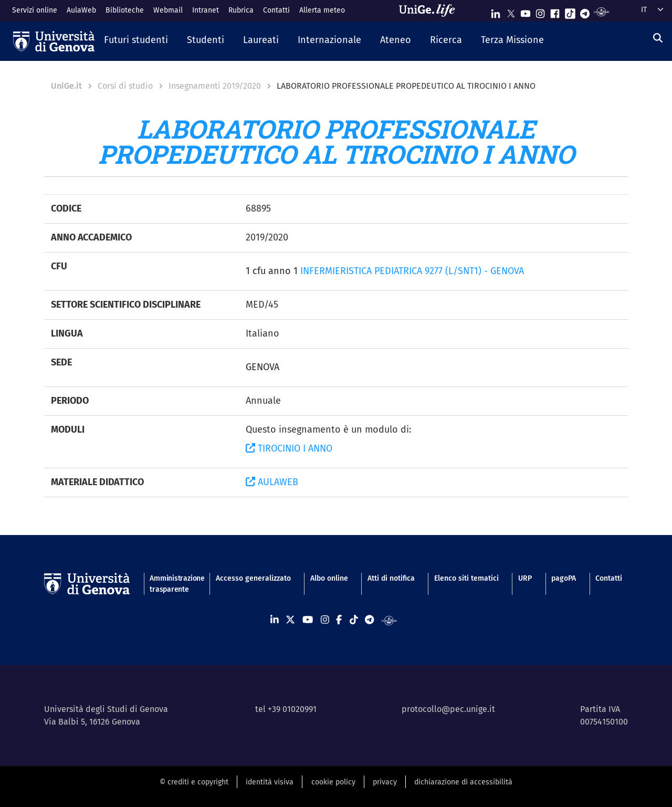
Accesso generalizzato (253, 578)
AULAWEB (272, 482)
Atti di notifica (391, 578)
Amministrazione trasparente (173, 584)
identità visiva (270, 782)
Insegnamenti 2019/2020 (215, 86)
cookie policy (333, 782)
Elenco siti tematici (466, 578)
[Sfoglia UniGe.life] (430, 11)
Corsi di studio (125, 86)
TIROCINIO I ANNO (289, 448)
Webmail (168, 10)
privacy (385, 782)
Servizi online (35, 10)
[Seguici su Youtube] (526, 11)
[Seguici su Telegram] (585, 11)
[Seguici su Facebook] (555, 11)
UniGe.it (66, 86)
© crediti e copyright (194, 782)
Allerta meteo (322, 10)
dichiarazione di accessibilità (463, 782)
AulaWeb (81, 10)
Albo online (329, 578)
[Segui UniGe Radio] (601, 11)
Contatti (276, 10)
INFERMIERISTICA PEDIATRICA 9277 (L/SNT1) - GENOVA (412, 271)
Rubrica (241, 10)
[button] (136, 41)
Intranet (206, 10)
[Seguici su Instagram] (540, 11)
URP (525, 578)
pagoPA (564, 578)
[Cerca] (658, 38)
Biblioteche (125, 10)
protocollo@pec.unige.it (448, 709)
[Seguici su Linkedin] (496, 11)
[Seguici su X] (511, 11)
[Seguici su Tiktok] (570, 11)
